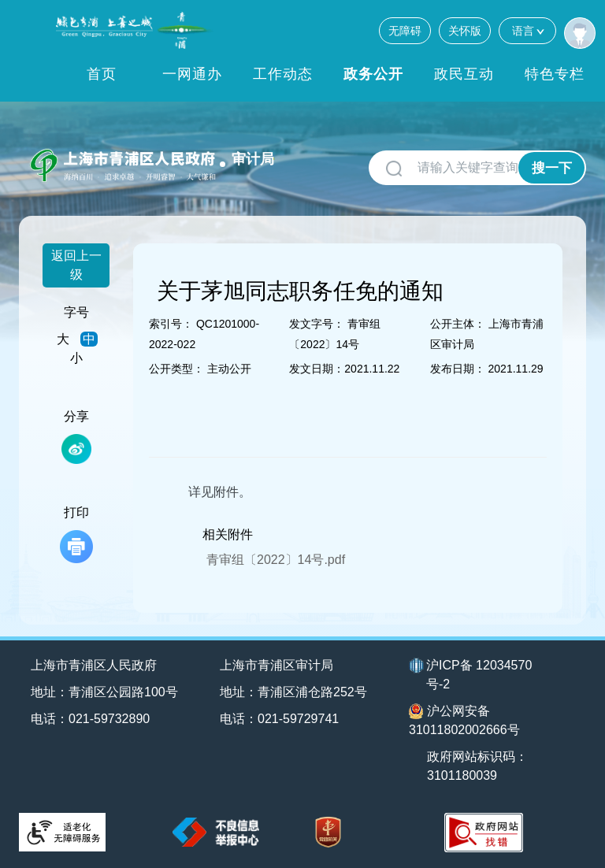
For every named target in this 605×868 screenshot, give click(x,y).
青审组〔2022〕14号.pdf (276, 560)
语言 (527, 30)
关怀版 (465, 31)
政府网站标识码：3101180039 (477, 766)
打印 (76, 534)
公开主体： (458, 324)
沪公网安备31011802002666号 (464, 720)
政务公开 (373, 74)
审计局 (253, 159)
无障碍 (405, 31)
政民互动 (464, 74)
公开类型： (176, 369)
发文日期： (317, 369)
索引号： (171, 324)
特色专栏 (555, 74)
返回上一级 (76, 265)
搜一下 (552, 168)
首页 (102, 74)
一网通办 (192, 74)
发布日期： (458, 369)
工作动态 (283, 74)
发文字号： (317, 324)
